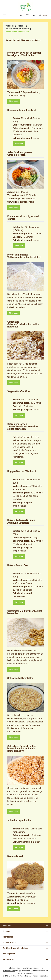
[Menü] (4, 15)
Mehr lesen (13, 101)
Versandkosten (9, 971)
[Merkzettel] (28, 15)
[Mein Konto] (34, 15)
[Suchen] (21, 15)
